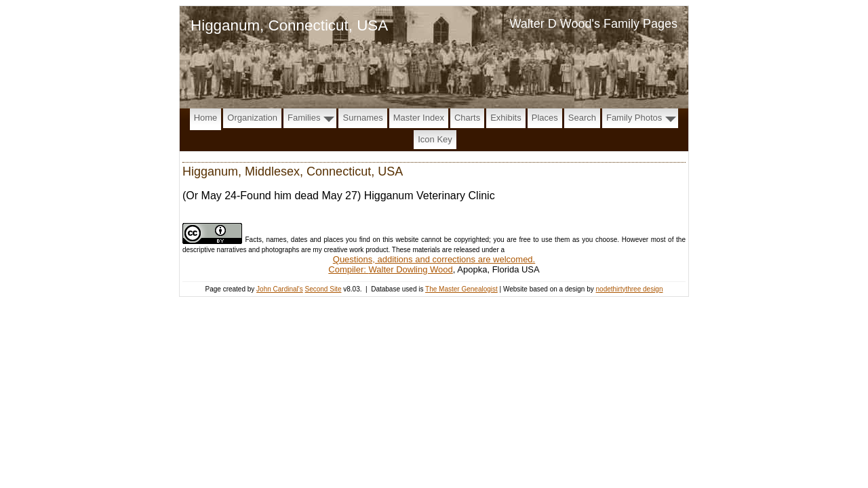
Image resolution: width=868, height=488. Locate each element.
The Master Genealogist (461, 289)
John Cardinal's (280, 289)
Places (545, 118)
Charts (467, 118)
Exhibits (506, 118)
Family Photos (634, 118)
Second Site (323, 289)
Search (582, 118)
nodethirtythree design (630, 289)
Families (304, 118)
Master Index (419, 118)
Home (206, 118)
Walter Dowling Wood (411, 269)
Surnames (362, 118)
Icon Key (435, 139)
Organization (252, 118)
